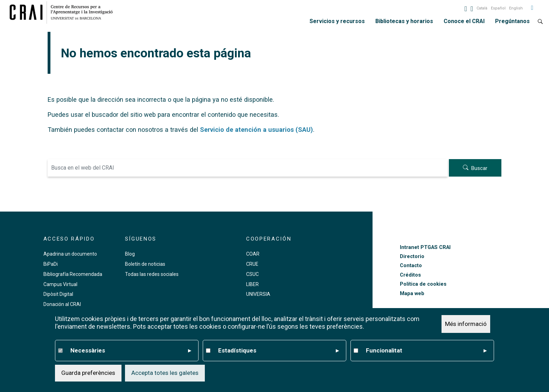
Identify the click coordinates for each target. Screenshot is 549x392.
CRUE (252, 264)
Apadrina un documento (70, 254)
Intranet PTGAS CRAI (425, 247)
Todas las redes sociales (152, 274)
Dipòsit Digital (58, 294)
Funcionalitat (426, 351)
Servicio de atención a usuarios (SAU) (256, 130)
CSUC (252, 274)
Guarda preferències (88, 373)
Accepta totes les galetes (165, 373)
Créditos (410, 275)
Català (482, 8)
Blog (130, 254)
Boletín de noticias (145, 264)
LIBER (252, 284)
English (516, 8)
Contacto (411, 266)
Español (498, 8)
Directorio (412, 256)
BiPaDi (51, 264)
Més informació (466, 324)
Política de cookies (423, 284)
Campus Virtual (60, 284)
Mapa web (412, 294)
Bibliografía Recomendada (73, 274)
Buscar (479, 168)
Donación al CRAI (62, 304)
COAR (253, 254)
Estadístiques (279, 351)
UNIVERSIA (258, 294)
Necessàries (131, 351)
